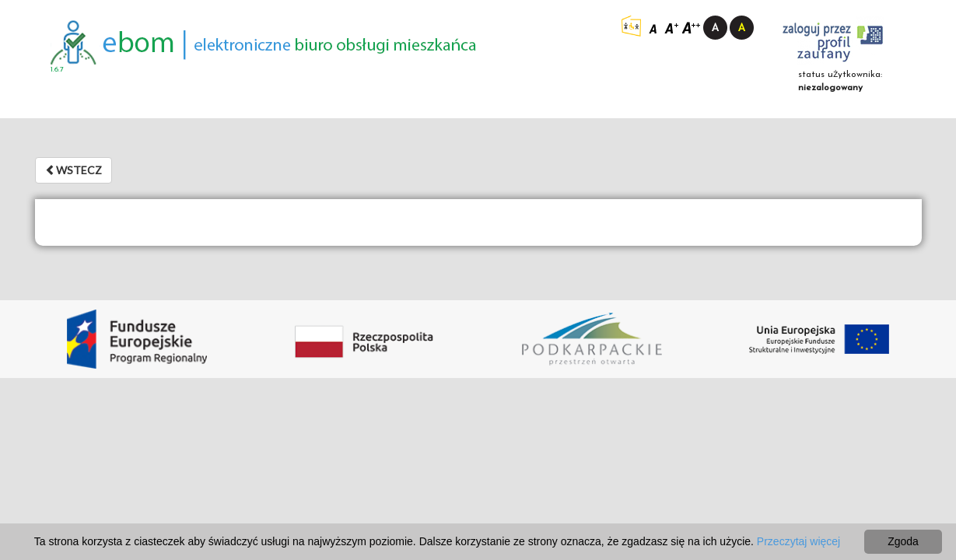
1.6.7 (57, 70)
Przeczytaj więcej (798, 541)
